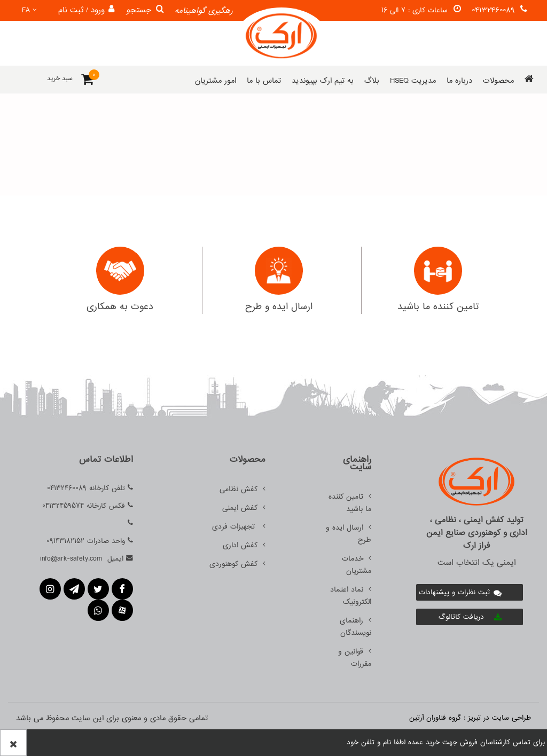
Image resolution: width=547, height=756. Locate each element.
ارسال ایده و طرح (349, 534)
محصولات (498, 81)
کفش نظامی (241, 489)
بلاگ (372, 81)
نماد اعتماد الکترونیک (351, 596)
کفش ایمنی (243, 508)
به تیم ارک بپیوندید (323, 81)
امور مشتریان (216, 81)
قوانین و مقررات (355, 658)
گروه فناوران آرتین (436, 718)
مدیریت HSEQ (413, 81)
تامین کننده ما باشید (350, 503)
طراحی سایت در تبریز (498, 718)
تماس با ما (264, 81)
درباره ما (459, 81)
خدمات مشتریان (357, 565)
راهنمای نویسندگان (355, 627)
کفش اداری (243, 545)
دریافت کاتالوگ (470, 617)
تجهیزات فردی (237, 527)
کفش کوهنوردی (236, 564)
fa (29, 10)
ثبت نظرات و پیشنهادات (460, 592)
